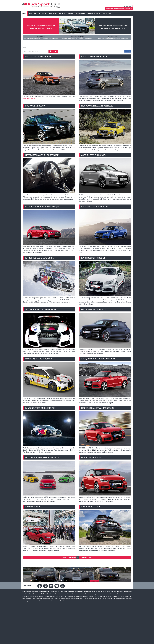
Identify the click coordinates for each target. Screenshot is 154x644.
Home (24, 14)
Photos (62, 14)
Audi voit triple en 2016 (94, 206)
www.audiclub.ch (29, 98)
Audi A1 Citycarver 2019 (38, 56)
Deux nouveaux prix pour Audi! (42, 457)
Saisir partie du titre (23, 50)
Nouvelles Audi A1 (91, 457)
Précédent (72, 557)
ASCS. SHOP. (107, 14)
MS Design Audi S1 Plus (94, 309)
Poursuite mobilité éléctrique (42, 206)
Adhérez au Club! (94, 14)
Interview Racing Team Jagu (41, 309)
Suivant (84, 557)
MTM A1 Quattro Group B (39, 359)
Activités (43, 14)
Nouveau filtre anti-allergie (97, 106)
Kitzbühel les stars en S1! (40, 258)
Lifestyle (128, 9)
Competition (119, 9)
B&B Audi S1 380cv (35, 106)
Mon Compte (80, 14)
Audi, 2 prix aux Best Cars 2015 (98, 359)
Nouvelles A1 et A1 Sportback (98, 408)
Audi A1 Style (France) (93, 155)
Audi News (53, 14)
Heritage (110, 9)
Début (65, 557)
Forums (70, 14)
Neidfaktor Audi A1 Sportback (42, 155)
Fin (90, 557)
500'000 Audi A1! (34, 507)
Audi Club (33, 14)
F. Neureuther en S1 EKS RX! (40, 408)
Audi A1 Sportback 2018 (94, 56)
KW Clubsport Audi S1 (93, 258)
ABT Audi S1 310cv (91, 507)
